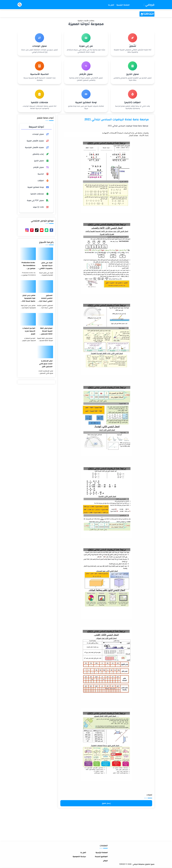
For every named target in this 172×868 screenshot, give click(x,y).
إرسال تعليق (106, 803)
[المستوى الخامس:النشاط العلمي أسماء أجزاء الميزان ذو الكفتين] (45, 286)
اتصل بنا (83, 852)
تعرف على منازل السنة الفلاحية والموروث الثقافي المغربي (46, 266)
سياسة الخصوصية (79, 856)
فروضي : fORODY (149, 9)
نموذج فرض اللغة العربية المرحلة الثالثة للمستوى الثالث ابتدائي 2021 (46, 331)
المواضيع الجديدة (101, 856)
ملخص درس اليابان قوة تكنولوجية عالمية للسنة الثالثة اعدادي (28, 298)
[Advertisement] (106, 824)
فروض (105, 861)
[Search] (20, 5)
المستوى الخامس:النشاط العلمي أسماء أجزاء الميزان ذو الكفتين (46, 298)
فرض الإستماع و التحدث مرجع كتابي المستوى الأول (46, 364)
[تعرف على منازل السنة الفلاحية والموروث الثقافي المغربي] (45, 254)
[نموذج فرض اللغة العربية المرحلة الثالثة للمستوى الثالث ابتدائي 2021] (45, 319)
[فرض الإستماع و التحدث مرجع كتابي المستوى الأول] (45, 352)
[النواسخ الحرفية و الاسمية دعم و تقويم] (28, 319)
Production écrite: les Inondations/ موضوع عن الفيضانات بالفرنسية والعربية (28, 266)
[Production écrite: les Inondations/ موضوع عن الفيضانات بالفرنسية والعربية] (28, 254)
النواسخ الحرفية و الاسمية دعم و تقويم (29, 331)
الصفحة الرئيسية (102, 852)
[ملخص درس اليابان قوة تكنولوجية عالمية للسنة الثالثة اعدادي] (28, 286)
